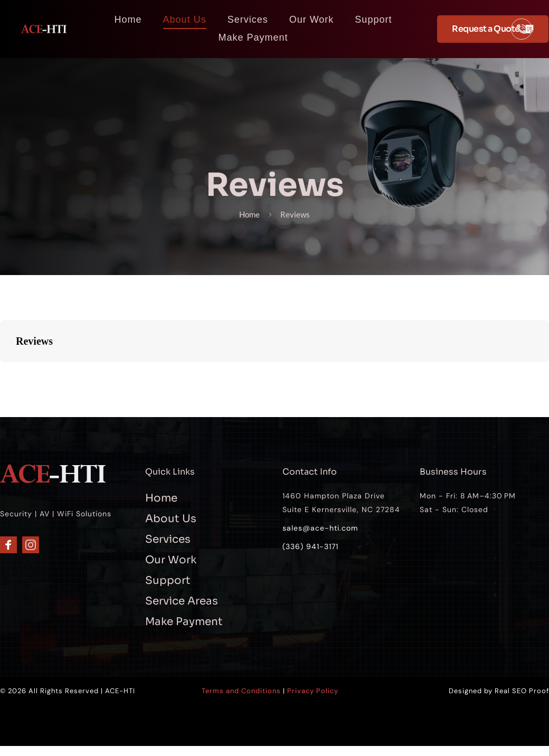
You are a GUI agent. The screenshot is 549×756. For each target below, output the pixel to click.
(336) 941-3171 (310, 547)
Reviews (301, 215)
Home (244, 215)
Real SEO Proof (522, 692)
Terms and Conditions (241, 692)
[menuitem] (128, 20)
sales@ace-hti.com (320, 528)
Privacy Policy (313, 692)
